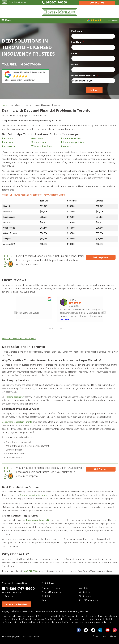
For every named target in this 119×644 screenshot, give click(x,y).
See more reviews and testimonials (19, 338)
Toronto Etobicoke (72, 139)
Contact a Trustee (16, 604)
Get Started (101, 469)
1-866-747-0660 (30, 64)
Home (5, 105)
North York (38, 139)
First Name (78, 31)
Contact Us (97, 3)
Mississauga (10, 146)
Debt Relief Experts (14, 2)
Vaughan (67, 146)
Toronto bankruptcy (15, 397)
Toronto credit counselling (39, 520)
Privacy (96, 636)
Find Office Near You (89, 600)
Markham (8, 142)
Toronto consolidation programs (35, 495)
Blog (44, 600)
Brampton (8, 139)
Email (75, 53)
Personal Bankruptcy (51, 592)
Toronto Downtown (43, 146)
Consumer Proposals (51, 588)
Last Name (78, 42)
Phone (75, 64)
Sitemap (113, 636)
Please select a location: (85, 76)
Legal (104, 636)
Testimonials (85, 596)
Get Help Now (101, 257)
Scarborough (39, 142)
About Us (84, 588)
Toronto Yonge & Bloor (74, 142)
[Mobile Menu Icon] (3, 20)
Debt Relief (47, 596)
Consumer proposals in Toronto (17, 422)
